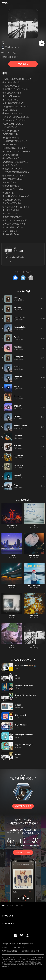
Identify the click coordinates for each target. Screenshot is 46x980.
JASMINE (12, 556)
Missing (12, 616)
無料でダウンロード (23, 852)
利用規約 (5, 948)
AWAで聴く (23, 64)
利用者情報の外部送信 (9, 951)
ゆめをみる (12, 586)
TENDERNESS (34, 556)
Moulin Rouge (12, 526)
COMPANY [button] (8, 924)
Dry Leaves (34, 616)
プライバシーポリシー (20, 948)
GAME (12, 646)
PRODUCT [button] (8, 916)
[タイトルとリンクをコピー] (31, 278)
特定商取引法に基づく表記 (30, 951)
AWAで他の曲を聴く (23, 806)
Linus (16, 47)
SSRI (34, 526)
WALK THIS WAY (34, 586)
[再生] (42, 43)
